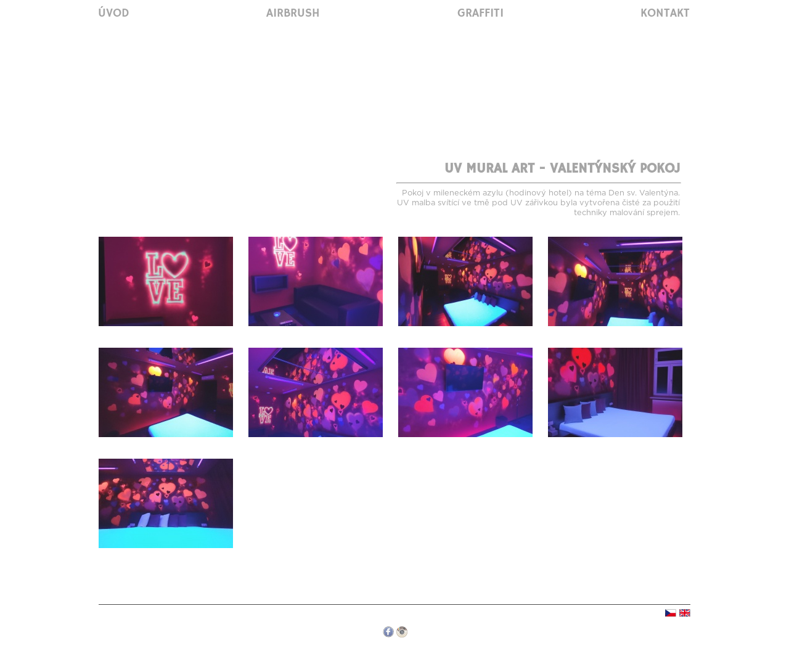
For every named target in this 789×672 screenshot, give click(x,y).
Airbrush (293, 14)
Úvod (114, 14)
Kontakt (665, 14)
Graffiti (480, 14)
